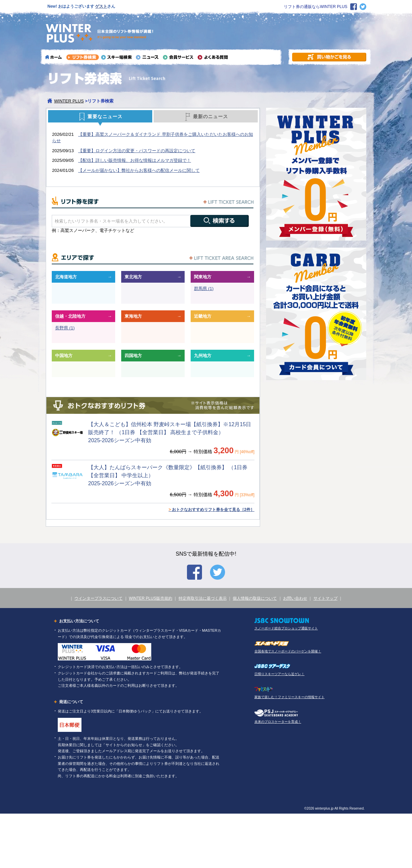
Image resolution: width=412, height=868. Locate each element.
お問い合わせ (295, 598)
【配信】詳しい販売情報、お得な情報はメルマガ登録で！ (135, 160)
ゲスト (101, 6)
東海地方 (133, 316)
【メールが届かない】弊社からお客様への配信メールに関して (139, 170)
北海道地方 (66, 277)
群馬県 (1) (204, 288)
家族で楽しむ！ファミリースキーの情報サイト (289, 697)
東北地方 (133, 277)
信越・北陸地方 (70, 316)
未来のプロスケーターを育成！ (278, 722)
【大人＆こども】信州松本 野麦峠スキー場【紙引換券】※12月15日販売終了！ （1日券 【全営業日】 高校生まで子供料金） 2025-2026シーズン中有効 (170, 432)
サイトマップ (326, 598)
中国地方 (64, 356)
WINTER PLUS (69, 101)
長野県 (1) (65, 328)
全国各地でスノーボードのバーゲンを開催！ (288, 651)
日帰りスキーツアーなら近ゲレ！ (279, 674)
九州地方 (203, 356)
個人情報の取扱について (255, 598)
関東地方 (203, 277)
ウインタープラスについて (98, 598)
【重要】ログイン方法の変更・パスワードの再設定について (137, 151)
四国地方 (133, 356)
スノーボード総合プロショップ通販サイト (286, 628)
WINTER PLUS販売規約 (151, 598)
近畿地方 (203, 316)
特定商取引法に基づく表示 (203, 598)
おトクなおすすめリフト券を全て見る (212, 510)
